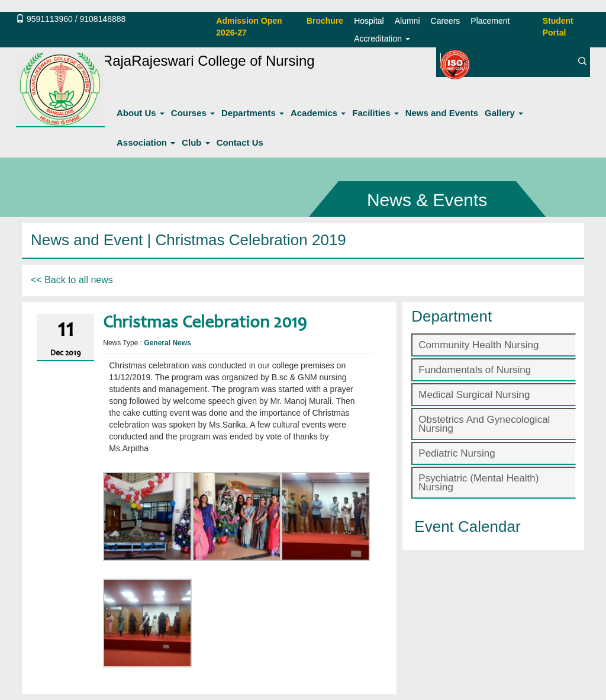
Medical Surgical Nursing (474, 395)
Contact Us (240, 142)
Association (146, 142)
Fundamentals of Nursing (475, 370)
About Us (141, 113)
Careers (446, 21)
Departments (253, 113)
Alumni (407, 21)
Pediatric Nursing (457, 453)
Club (196, 142)
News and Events (442, 113)
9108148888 (102, 19)
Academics (318, 113)
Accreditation (382, 38)
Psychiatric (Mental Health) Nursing (478, 483)
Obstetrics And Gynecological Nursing (484, 424)
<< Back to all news (72, 280)
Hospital (369, 21)
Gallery (504, 113)
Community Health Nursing (478, 345)
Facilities (375, 113)
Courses (193, 113)
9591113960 (50, 19)
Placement (490, 21)
